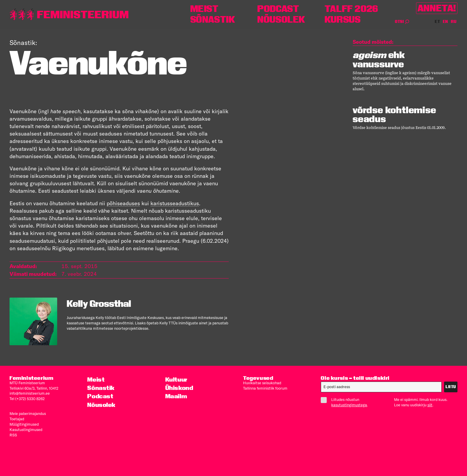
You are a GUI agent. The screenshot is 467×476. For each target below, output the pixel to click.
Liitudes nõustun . (347, 402)
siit (430, 405)
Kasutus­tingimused (26, 430)
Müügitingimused (24, 424)
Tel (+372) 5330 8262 (27, 399)
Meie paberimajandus (28, 413)
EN (446, 22)
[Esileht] (69, 14)
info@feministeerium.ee (30, 393)
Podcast (278, 9)
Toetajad (17, 419)
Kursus (343, 20)
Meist (204, 9)
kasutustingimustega (349, 405)
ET (438, 22)
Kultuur (176, 379)
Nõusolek (281, 20)
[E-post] (381, 387)
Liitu (451, 387)
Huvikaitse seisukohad (262, 383)
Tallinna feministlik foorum (265, 388)
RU (454, 22)
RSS (13, 435)
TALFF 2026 (351, 9)
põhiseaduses (123, 203)
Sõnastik (213, 20)
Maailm (176, 396)
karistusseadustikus (175, 203)
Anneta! (437, 8)
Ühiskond (179, 388)
